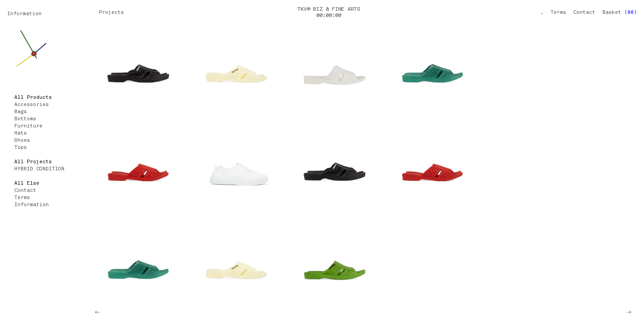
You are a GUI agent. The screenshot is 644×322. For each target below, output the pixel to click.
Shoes (22, 141)
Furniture (28, 126)
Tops (21, 148)
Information (24, 14)
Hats (21, 133)
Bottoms (25, 119)
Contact (584, 13)
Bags (21, 112)
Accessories (32, 105)
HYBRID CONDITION (39, 169)
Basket (620, 13)
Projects (111, 13)
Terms (558, 13)
